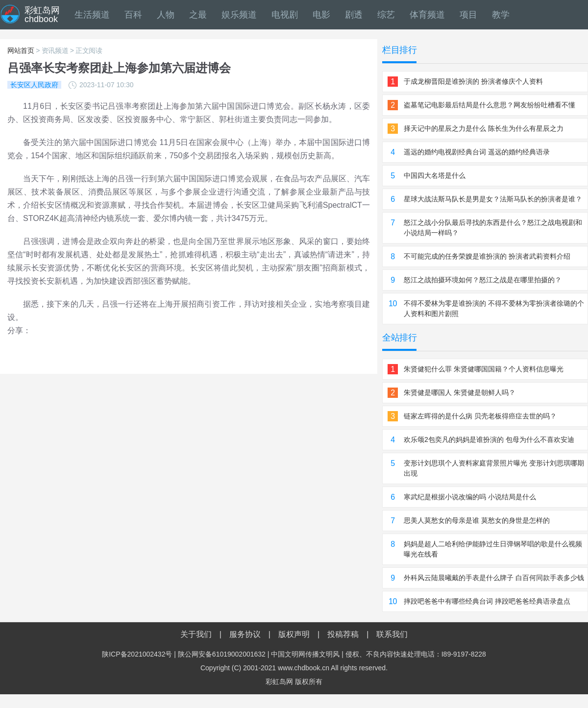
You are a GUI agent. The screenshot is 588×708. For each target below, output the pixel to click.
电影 (321, 15)
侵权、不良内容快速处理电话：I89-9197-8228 (416, 654)
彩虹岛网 (279, 682)
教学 (501, 15)
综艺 (386, 15)
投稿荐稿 (343, 634)
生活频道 (92, 15)
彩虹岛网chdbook (42, 15)
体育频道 (427, 15)
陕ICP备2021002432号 (137, 654)
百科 (133, 15)
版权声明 (294, 634)
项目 (468, 15)
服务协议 (245, 634)
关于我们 (196, 634)
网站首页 (21, 50)
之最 (198, 15)
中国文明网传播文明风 (305, 654)
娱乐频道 (239, 15)
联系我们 (392, 634)
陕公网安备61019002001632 (222, 654)
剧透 (354, 15)
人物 (166, 15)
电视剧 (285, 15)
